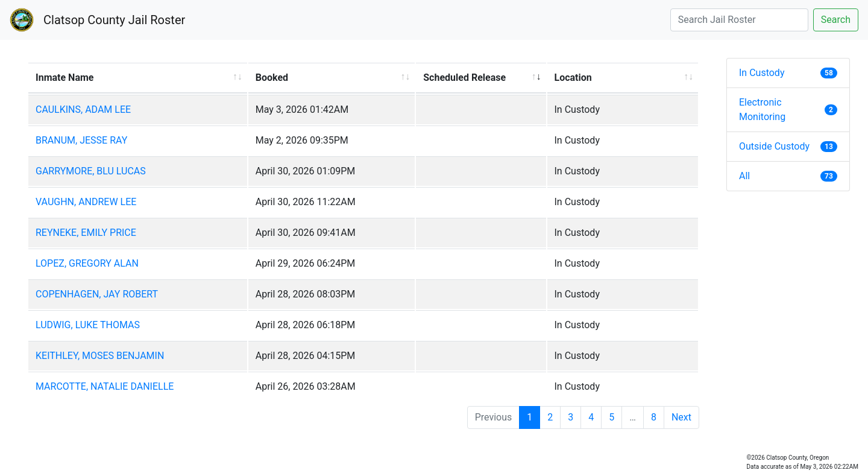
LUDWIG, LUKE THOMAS (88, 325)
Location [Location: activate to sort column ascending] (573, 78)
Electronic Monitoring (788, 109)
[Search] (739, 20)
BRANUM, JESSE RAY (81, 140)
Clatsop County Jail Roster (114, 20)
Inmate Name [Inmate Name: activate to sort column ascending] (64, 78)
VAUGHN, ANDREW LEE (86, 202)
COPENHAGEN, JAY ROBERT (97, 294)
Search (836, 20)
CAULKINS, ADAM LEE (83, 109)
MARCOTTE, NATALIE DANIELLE (105, 386)
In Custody (788, 73)
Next (681, 417)
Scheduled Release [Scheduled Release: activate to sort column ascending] (464, 78)
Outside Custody (788, 146)
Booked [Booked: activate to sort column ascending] (272, 78)
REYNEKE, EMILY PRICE (86, 233)
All (788, 176)
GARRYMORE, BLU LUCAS (91, 171)
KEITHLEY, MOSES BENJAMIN (100, 356)
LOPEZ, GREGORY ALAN (87, 263)
